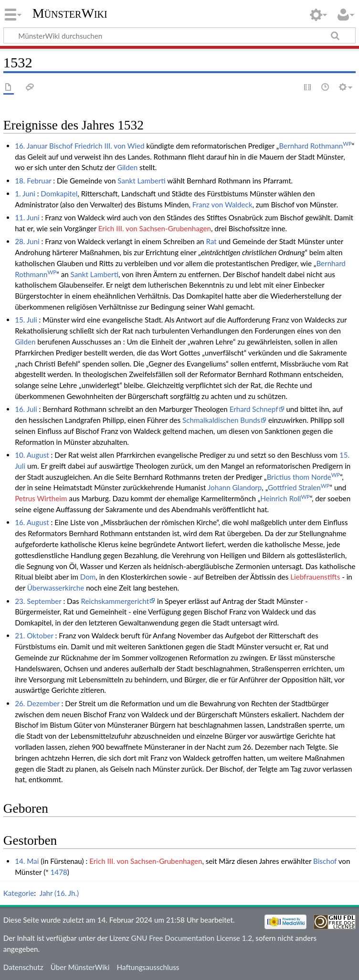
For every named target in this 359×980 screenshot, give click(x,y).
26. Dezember (37, 703)
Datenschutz (23, 967)
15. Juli (26, 320)
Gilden (127, 167)
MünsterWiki (70, 13)
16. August (32, 522)
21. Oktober (34, 635)
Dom (88, 577)
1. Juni (25, 194)
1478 (59, 872)
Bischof (61, 146)
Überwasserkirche (56, 588)
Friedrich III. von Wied (110, 146)
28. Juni (27, 241)
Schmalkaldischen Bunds (221, 420)
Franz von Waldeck (222, 205)
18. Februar (33, 181)
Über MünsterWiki (80, 967)
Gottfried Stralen (299, 487)
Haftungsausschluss (148, 967)
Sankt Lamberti (141, 181)
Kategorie (19, 893)
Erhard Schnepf (254, 409)
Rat (211, 241)
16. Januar (31, 146)
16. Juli (26, 409)
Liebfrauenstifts (315, 577)
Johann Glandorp (235, 487)
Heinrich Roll (285, 498)
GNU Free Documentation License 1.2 (192, 938)
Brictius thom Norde (304, 477)
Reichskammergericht (115, 601)
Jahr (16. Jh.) (59, 893)
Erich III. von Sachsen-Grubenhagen (155, 228)
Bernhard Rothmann (315, 146)
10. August (32, 455)
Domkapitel (59, 194)
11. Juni (27, 217)
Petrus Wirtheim (41, 498)
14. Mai (27, 861)
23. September (38, 601)
